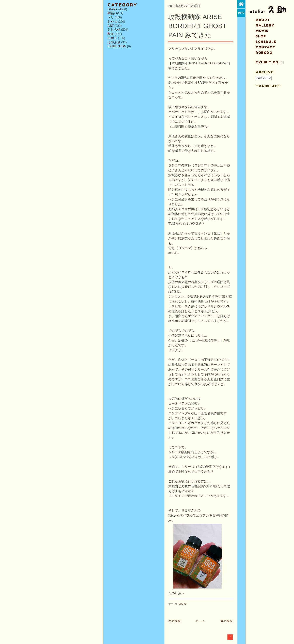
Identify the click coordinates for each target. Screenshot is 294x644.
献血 (111, 34)
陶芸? (111, 13)
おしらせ (114, 29)
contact (266, 47)
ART (111, 26)
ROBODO (264, 53)
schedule (266, 42)
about (263, 20)
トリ (111, 17)
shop (261, 36)
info (241, 13)
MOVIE (262, 31)
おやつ (112, 22)
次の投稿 (175, 621)
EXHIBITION (117, 46)
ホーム (201, 621)
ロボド (112, 38)
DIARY (113, 9)
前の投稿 (227, 621)
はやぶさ (114, 42)
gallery (265, 25)
